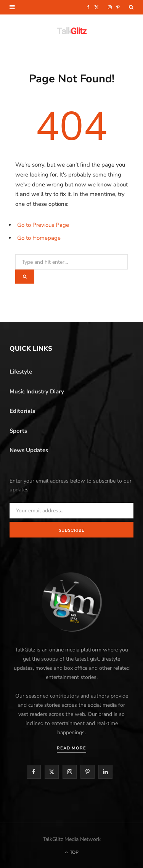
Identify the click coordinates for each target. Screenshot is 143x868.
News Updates (29, 450)
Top (72, 852)
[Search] (131, 7)
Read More (71, 748)
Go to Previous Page (43, 225)
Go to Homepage (39, 238)
